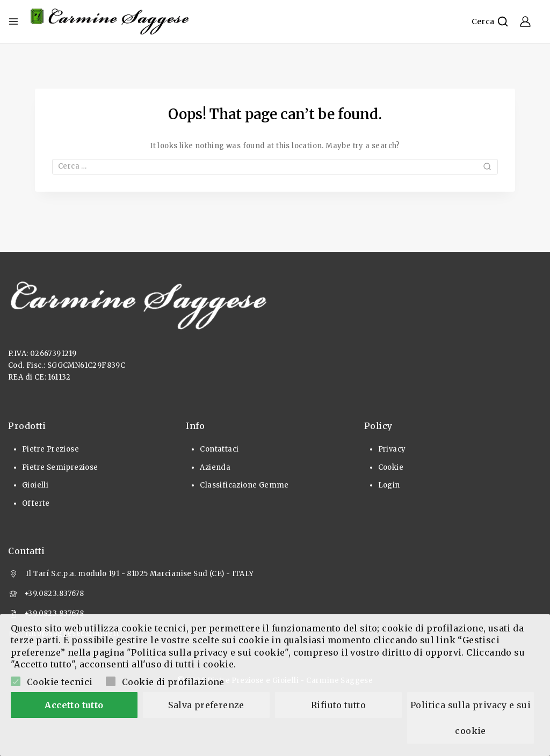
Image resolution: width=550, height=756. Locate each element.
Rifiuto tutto (338, 705)
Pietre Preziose (50, 449)
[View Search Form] (490, 21)
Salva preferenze (206, 705)
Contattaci (219, 449)
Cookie (391, 467)
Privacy (392, 449)
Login (389, 485)
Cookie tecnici (60, 682)
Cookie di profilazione (173, 682)
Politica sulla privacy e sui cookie (472, 718)
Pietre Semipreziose (60, 467)
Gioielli (35, 485)
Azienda (215, 467)
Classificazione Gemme (244, 485)
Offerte (36, 503)
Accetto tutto (74, 705)
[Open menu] (13, 21)
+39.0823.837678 (54, 594)
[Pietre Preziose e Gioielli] (110, 21)
